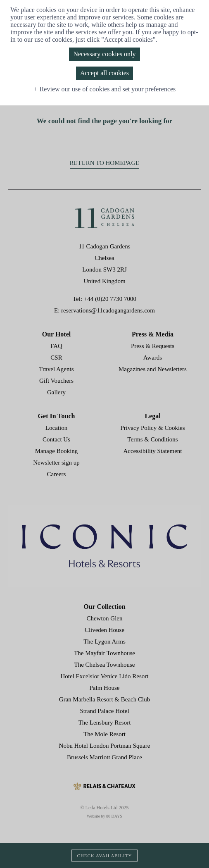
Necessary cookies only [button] (104, 54)
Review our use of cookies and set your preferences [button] (108, 89)
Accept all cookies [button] (104, 73)
